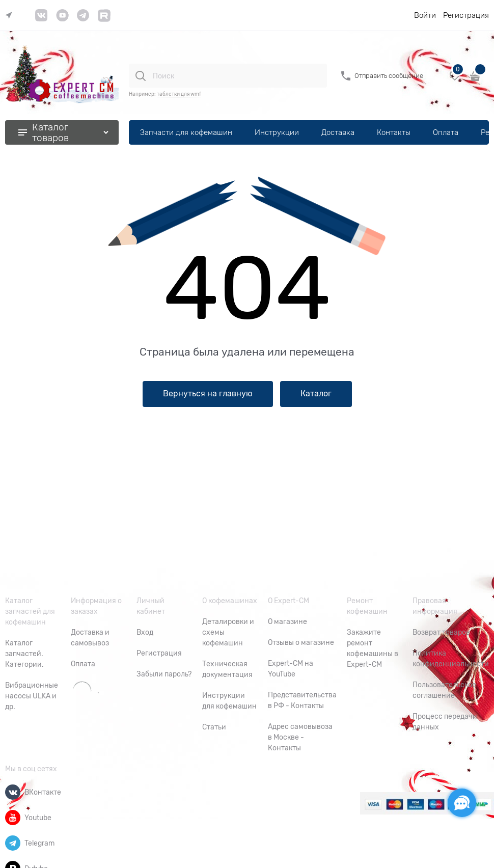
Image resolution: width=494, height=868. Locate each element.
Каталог (316, 394)
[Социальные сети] (462, 803)
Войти (425, 15)
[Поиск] (141, 76)
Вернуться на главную (208, 394)
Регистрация (466, 15)
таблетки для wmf (179, 94)
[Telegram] (13, 843)
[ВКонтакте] (13, 792)
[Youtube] (13, 818)
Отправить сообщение (389, 76)
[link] (11, 16)
